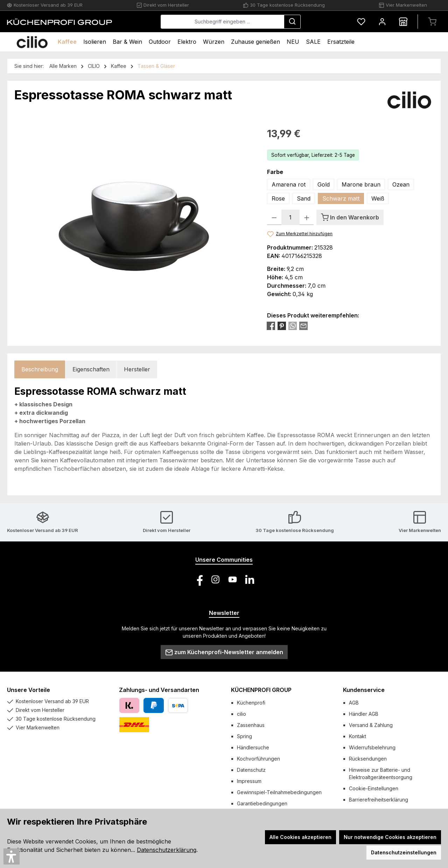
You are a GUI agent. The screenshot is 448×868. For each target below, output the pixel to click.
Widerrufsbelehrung (372, 747)
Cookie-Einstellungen (374, 788)
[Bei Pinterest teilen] (282, 325)
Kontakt (358, 736)
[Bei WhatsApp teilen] (293, 325)
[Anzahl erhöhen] (307, 217)
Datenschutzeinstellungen (404, 852)
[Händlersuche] (403, 22)
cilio (241, 714)
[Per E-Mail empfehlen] (303, 325)
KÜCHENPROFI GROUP (261, 690)
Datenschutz (251, 770)
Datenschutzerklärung (167, 850)
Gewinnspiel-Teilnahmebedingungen (279, 792)
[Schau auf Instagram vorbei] (215, 579)
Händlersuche (253, 747)
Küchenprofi (251, 703)
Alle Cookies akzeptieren (300, 837)
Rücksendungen (368, 759)
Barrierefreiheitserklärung (379, 800)
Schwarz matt (341, 198)
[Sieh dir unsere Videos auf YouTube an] (233, 579)
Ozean (401, 184)
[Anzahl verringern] (274, 217)
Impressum (249, 781)
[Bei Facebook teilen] (271, 325)
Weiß (378, 198)
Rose (278, 198)
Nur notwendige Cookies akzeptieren (390, 837)
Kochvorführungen (258, 759)
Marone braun (361, 184)
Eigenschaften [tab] (91, 369)
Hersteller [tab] (137, 369)
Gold (324, 184)
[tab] (40, 369)
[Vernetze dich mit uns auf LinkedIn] (250, 579)
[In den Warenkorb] (350, 217)
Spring (244, 736)
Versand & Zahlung (371, 725)
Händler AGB (364, 714)
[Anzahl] (290, 217)
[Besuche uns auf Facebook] (198, 579)
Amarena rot (289, 184)
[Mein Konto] (382, 22)
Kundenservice (364, 690)
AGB (354, 703)
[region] (134, 202)
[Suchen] (292, 22)
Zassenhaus (251, 725)
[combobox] (222, 22)
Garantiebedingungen (262, 803)
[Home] (32, 42)
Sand (304, 198)
